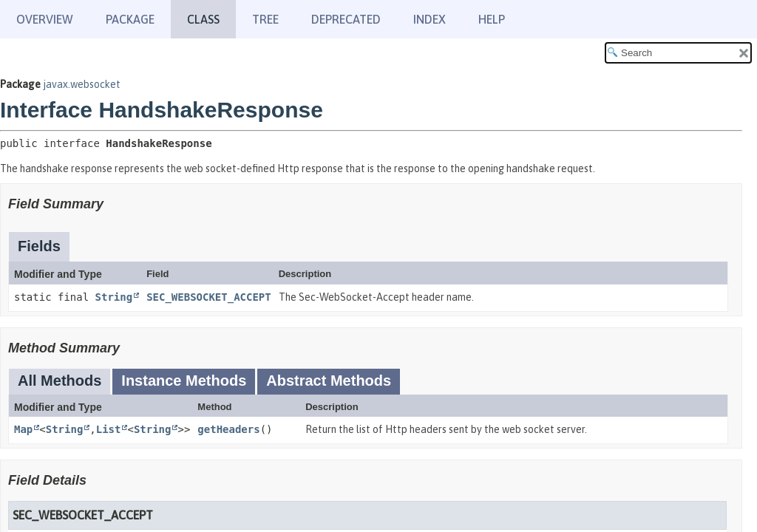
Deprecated (346, 19)
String (114, 297)
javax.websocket (82, 84)
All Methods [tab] (60, 381)
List (109, 429)
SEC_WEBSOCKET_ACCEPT (209, 297)
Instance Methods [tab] (184, 381)
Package (130, 19)
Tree (265, 19)
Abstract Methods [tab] (329, 381)
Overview (45, 19)
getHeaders (228, 429)
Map (23, 429)
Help (492, 19)
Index (430, 19)
